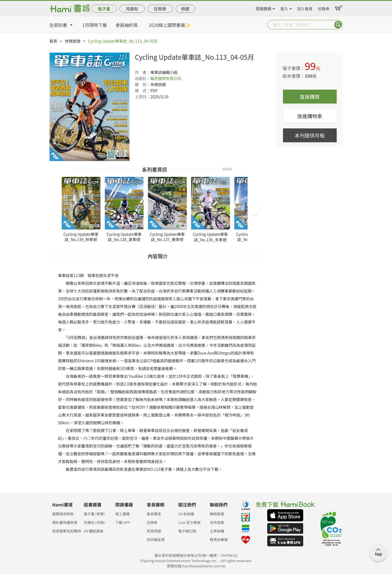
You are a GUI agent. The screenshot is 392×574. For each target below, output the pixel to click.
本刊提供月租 (310, 135)
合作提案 (217, 522)
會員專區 (154, 514)
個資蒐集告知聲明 (67, 531)
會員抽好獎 (127, 25)
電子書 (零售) (94, 514)
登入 (284, 8)
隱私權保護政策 (65, 522)
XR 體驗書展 (93, 531)
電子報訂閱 (187, 531)
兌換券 (324, 8)
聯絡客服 (217, 514)
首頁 (53, 41)
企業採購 (217, 531)
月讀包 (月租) (94, 522)
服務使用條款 (63, 514)
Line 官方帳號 (189, 522)
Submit (338, 25)
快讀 (185, 9)
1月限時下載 (95, 25)
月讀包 (132, 9)
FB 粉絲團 (186, 514)
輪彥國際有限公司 (166, 78)
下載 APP (122, 522)
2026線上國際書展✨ (170, 25)
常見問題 (154, 531)
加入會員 (305, 8)
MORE (227, 169)
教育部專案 (219, 540)
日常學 (160, 9)
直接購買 (310, 97)
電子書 (104, 9)
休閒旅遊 (72, 41)
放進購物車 (310, 116)
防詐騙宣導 (156, 540)
